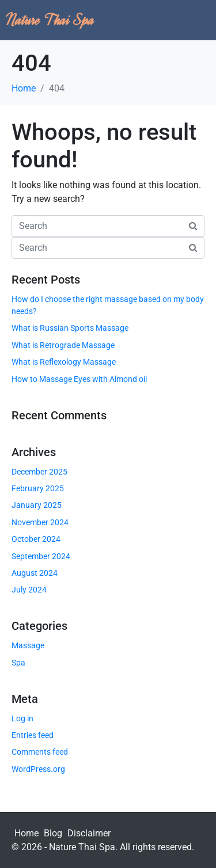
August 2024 (35, 573)
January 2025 (37, 505)
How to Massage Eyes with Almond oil (79, 379)
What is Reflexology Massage (64, 362)
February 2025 (38, 488)
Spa (18, 663)
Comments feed (40, 752)
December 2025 (39, 472)
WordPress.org (38, 769)
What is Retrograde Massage (63, 345)
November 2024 (40, 522)
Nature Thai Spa (50, 20)
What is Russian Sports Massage (70, 328)
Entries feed (33, 735)
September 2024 (41, 556)
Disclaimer (89, 833)
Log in (22, 718)
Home (26, 833)
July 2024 (29, 590)
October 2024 (36, 539)
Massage (28, 645)
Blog (53, 833)
